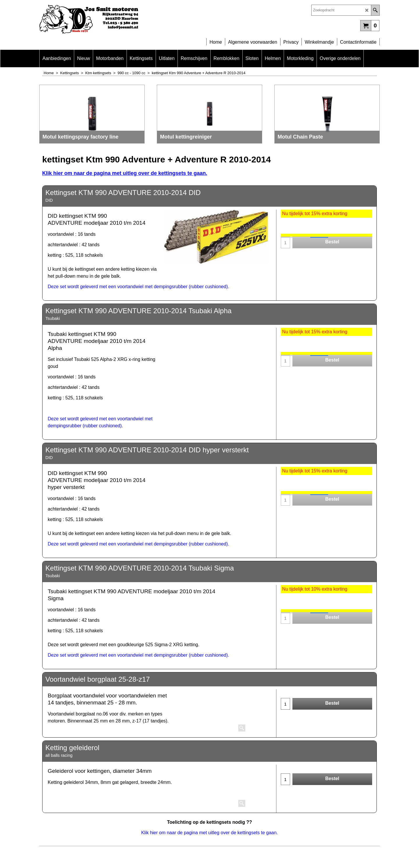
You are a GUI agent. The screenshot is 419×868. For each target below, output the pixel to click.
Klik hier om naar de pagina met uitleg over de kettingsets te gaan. (125, 173)
